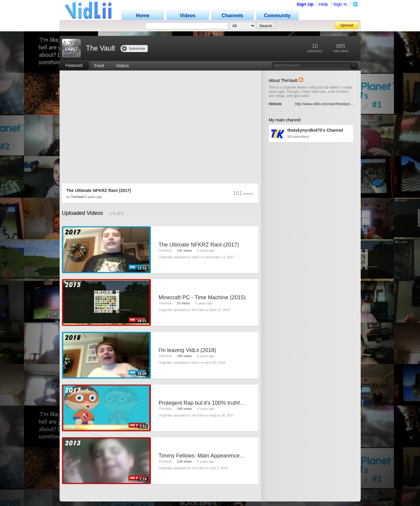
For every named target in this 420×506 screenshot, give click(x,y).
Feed (99, 66)
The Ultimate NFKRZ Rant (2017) (99, 190)
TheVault (77, 197)
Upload (347, 25)
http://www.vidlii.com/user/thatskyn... (324, 104)
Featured (74, 65)
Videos (122, 66)
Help (324, 4)
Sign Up (305, 4)
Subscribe (134, 48)
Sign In (340, 4)
